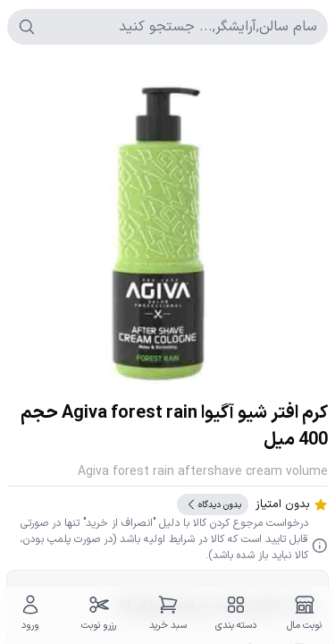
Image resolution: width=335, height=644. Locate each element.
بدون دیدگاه (213, 504)
